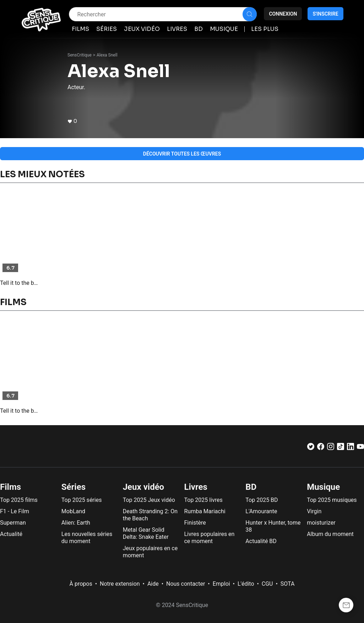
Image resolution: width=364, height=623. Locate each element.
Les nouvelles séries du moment (87, 538)
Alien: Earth (76, 523)
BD (251, 487)
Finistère (195, 523)
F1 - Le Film (15, 511)
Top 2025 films (19, 500)
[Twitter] (311, 448)
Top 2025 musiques (332, 500)
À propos (81, 584)
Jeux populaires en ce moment (150, 552)
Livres (195, 487)
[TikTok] (341, 448)
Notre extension (120, 584)
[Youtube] (360, 448)
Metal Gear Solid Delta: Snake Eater (146, 533)
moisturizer (321, 523)
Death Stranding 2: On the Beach (150, 515)
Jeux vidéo (144, 487)
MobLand (73, 511)
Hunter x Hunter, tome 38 (273, 526)
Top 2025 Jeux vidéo (149, 500)
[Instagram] (331, 448)
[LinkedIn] (351, 448)
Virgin (314, 511)
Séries (74, 487)
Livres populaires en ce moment (209, 538)
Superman (13, 523)
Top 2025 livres (203, 500)
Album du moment (330, 534)
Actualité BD (261, 541)
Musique (323, 487)
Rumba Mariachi (205, 511)
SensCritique (80, 55)
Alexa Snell (107, 55)
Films (10, 487)
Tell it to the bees (20, 283)
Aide (153, 584)
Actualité (11, 534)
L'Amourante (261, 511)
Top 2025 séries (82, 500)
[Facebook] (321, 448)
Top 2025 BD (262, 500)
